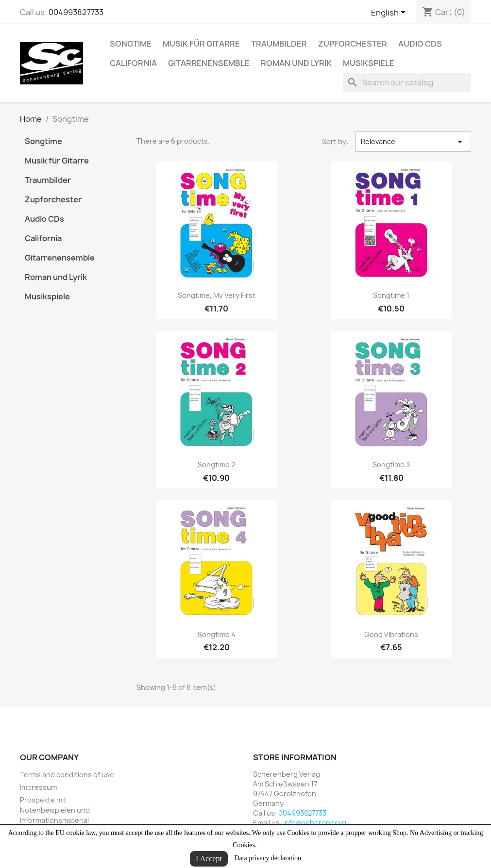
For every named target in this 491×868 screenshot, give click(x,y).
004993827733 (76, 12)
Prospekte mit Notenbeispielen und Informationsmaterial (55, 810)
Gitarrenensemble (209, 63)
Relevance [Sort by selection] (414, 142)
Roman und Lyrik (296, 63)
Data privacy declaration (268, 858)
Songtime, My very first (217, 295)
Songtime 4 (217, 634)
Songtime (131, 44)
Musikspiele (369, 63)
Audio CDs (420, 44)
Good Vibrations (391, 634)
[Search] (407, 82)
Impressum (38, 787)
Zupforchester (353, 44)
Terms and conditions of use (67, 775)
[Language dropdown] (390, 13)
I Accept (209, 859)
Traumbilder (279, 44)
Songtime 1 (391, 295)
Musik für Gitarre (201, 44)
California (133, 63)
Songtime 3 (391, 465)
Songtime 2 (216, 465)
